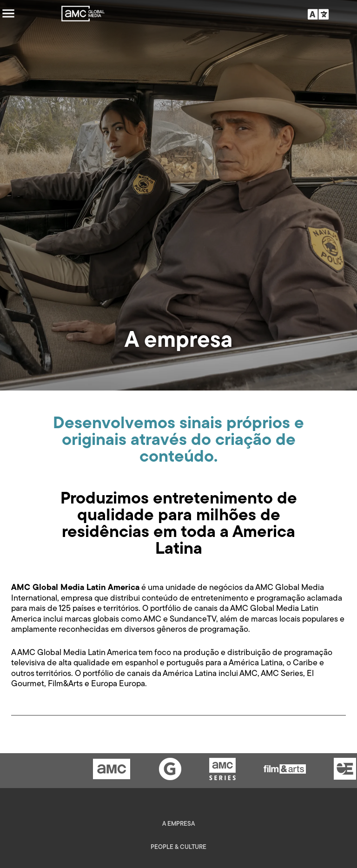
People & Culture (178, 847)
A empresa (178, 824)
